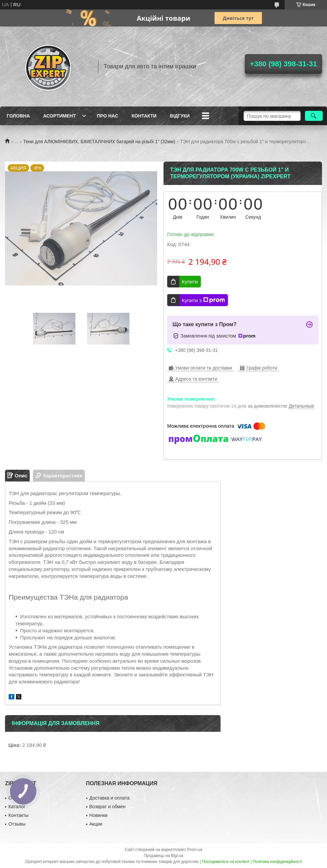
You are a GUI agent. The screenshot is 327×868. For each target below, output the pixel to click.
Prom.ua (195, 850)
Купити (190, 282)
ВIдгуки (180, 116)
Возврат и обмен (108, 807)
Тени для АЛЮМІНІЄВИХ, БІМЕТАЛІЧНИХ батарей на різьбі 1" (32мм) (99, 142)
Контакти (144, 116)
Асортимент (59, 116)
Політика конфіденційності (277, 862)
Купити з (203, 300)
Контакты (18, 815)
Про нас (107, 116)
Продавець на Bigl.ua (163, 856)
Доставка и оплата (110, 798)
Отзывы (17, 824)
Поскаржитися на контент (226, 862)
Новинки (99, 815)
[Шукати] (314, 116)
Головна (18, 116)
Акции (96, 824)
